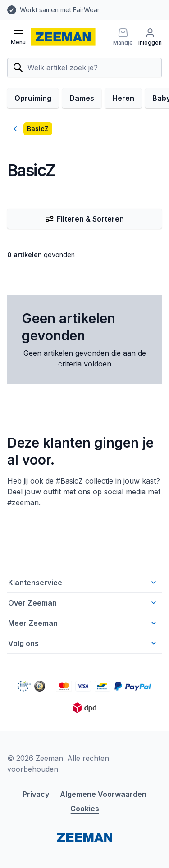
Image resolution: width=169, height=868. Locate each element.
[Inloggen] (150, 37)
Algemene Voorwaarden (103, 794)
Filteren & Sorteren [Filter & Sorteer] (84, 219)
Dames (82, 98)
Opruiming (33, 98)
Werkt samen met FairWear (60, 10)
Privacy (36, 794)
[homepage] (63, 37)
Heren (123, 98)
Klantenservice (83, 583)
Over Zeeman (83, 603)
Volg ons (83, 643)
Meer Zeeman (83, 623)
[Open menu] (18, 37)
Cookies (85, 809)
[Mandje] (123, 37)
